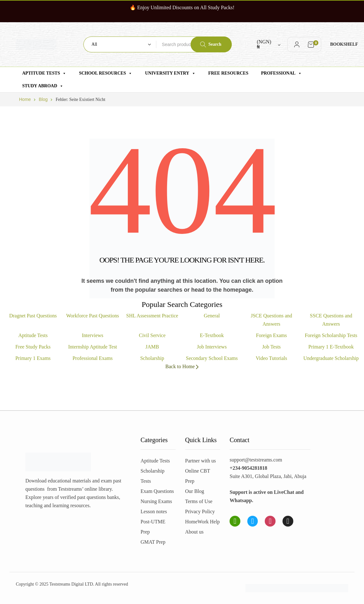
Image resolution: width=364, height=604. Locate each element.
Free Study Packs (33, 347)
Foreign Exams (271, 335)
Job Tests (272, 347)
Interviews (93, 335)
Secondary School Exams (212, 358)
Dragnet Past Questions (33, 316)
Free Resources (228, 73)
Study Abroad (43, 86)
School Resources (106, 73)
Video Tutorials (271, 358)
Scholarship (152, 358)
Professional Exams (93, 358)
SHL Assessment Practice (152, 316)
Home (25, 99)
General (212, 316)
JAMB (152, 347)
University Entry (170, 73)
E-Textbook (212, 335)
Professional (281, 73)
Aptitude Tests (44, 73)
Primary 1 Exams (33, 358)
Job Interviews (212, 347)
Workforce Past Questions (93, 316)
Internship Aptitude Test (93, 347)
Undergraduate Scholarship (331, 358)
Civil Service (152, 335)
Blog (43, 99)
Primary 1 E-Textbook (331, 347)
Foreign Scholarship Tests (331, 335)
